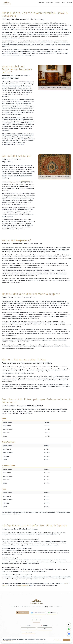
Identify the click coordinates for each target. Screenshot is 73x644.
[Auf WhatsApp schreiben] (69, 629)
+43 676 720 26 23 (25, 181)
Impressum (28, 632)
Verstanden (67, 640)
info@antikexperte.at (15, 183)
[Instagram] (33, 619)
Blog (64, 3)
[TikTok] (40, 619)
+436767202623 (22, 613)
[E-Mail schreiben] (69, 634)
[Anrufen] (69, 624)
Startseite (41, 3)
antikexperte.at (32, 34)
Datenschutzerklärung (8, 641)
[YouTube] (36, 619)
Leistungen (50, 3)
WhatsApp (52, 613)
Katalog (70, 3)
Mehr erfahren (58, 640)
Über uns (57, 3)
